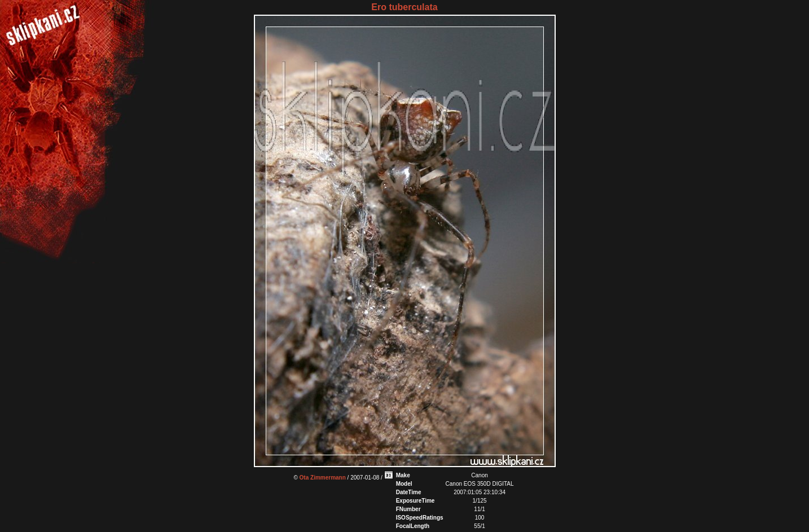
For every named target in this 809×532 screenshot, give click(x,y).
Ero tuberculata (404, 7)
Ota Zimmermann (323, 478)
